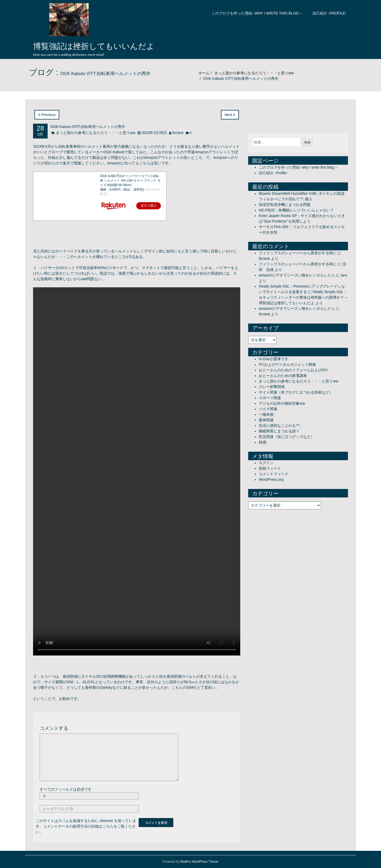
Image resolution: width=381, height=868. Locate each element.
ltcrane (178, 133)
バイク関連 (268, 409)
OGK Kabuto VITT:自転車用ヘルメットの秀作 (88, 126)
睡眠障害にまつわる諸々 (279, 431)
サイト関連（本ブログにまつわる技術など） (296, 392)
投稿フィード (270, 468)
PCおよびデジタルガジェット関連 (287, 364)
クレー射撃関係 (272, 387)
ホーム (204, 73)
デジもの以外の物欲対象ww (282, 403)
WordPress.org (271, 479)
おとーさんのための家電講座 (283, 376)
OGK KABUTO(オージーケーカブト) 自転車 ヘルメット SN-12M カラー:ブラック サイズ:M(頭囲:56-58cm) (130, 181)
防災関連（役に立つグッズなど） (287, 437)
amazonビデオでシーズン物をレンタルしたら (297, 275)
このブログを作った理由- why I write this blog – (257, 13)
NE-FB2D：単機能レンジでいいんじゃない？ (296, 210)
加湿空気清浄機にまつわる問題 (285, 205)
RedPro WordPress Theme (199, 862)
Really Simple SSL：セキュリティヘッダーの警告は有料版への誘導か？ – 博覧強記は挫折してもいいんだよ (303, 297)
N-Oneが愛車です (273, 359)
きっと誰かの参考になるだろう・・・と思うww (254, 73)
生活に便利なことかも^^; (280, 426)
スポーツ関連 (270, 398)
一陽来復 (266, 414)
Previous (47, 115)
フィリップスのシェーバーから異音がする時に (298, 253)
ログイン (266, 463)
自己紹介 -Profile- (330, 13)
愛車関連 (266, 420)
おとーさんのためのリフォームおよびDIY (293, 370)
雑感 (262, 442)
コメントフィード (274, 474)
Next (230, 115)
